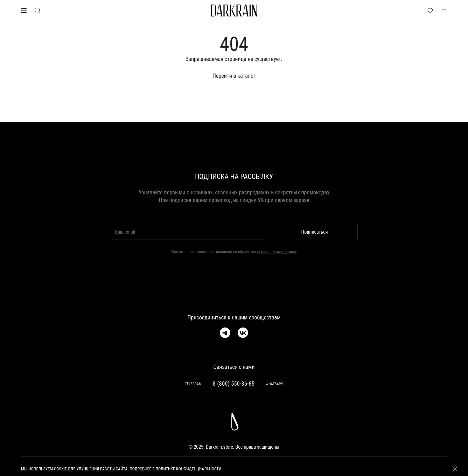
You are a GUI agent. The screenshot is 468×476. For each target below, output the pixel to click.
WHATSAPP (274, 384)
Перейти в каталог (234, 76)
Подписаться (315, 232)
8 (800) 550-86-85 (234, 384)
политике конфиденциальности (189, 469)
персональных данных (277, 252)
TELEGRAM (193, 384)
